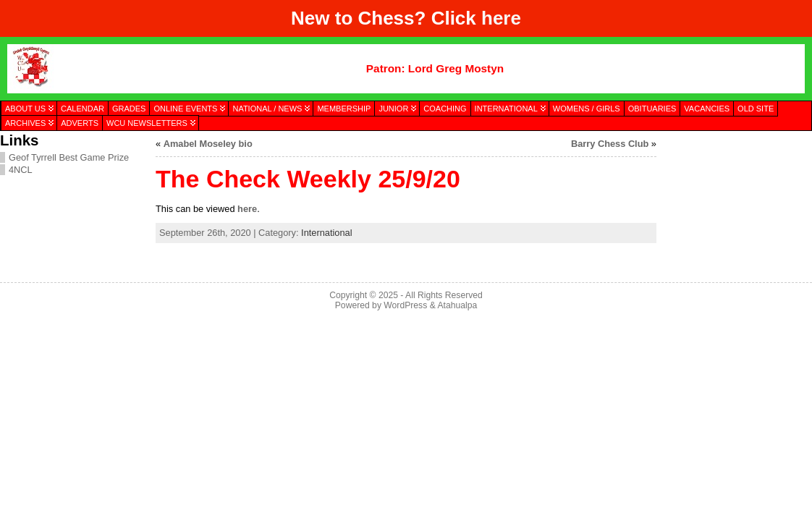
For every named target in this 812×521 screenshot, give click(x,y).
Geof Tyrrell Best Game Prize (69, 157)
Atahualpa (457, 305)
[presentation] (734, 205)
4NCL (21, 170)
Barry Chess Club (610, 144)
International (326, 233)
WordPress (405, 305)
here (501, 18)
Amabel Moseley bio (208, 144)
